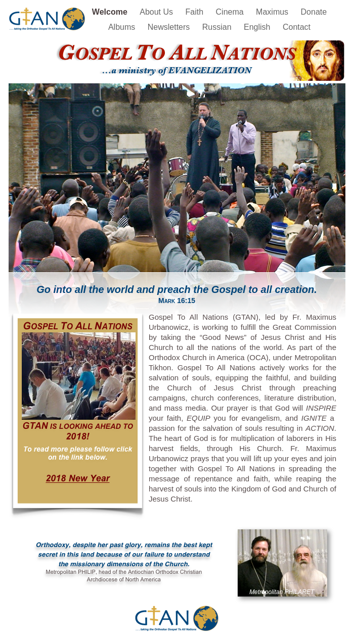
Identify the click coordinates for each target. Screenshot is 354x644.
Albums (123, 27)
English (258, 27)
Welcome (111, 12)
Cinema (231, 12)
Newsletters (170, 27)
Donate (314, 12)
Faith (196, 12)
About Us (157, 12)
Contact (297, 27)
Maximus (273, 12)
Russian (218, 27)
